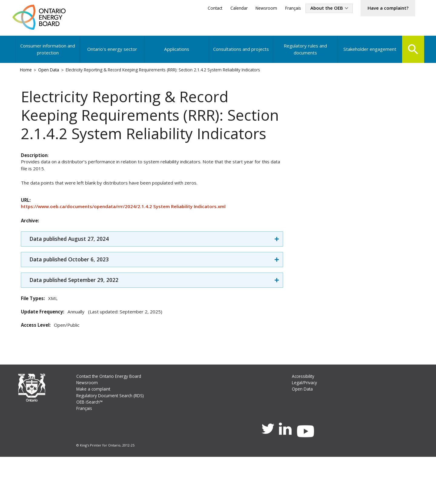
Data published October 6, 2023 (75, 295)
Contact (204, 9)
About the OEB (321, 8)
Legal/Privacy (305, 425)
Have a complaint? (385, 8)
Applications (176, 53)
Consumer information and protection (48, 53)
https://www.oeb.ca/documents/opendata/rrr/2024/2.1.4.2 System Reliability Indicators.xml (129, 239)
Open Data (51, 75)
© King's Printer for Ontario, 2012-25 (106, 491)
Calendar (229, 9)
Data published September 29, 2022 (81, 317)
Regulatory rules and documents (304, 53)
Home (27, 75)
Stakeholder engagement (368, 53)
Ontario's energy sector (112, 53)
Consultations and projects (240, 53)
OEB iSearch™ (91, 446)
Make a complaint (95, 432)
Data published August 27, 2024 (75, 274)
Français (285, 9)
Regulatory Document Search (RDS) (113, 439)
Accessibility (304, 419)
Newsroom (257, 9)
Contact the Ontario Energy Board (111, 419)
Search (412, 52)
